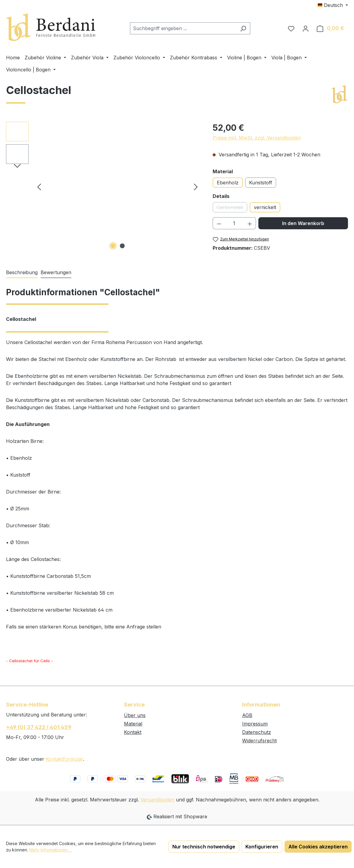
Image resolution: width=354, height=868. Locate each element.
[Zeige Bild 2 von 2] (122, 246)
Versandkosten (157, 800)
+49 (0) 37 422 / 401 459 (39, 727)
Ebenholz (228, 183)
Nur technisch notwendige (204, 847)
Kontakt (133, 732)
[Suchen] (243, 28)
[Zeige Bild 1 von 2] (113, 246)
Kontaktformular (64, 759)
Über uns (135, 715)
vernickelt (265, 207)
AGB (247, 715)
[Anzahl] (234, 223)
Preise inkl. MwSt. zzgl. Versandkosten (257, 138)
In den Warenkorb (303, 223)
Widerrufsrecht (259, 741)
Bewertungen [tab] (56, 272)
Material (133, 724)
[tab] (22, 273)
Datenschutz (257, 732)
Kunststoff (261, 183)
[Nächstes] (196, 186)
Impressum (255, 724)
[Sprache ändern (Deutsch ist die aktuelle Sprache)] (333, 5)
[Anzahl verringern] (219, 223)
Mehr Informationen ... (50, 850)
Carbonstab (232, 208)
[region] (103, 186)
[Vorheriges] (39, 186)
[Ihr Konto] (306, 28)
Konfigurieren (262, 847)
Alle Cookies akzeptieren (318, 847)
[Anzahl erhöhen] (250, 223)
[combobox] (183, 28)
